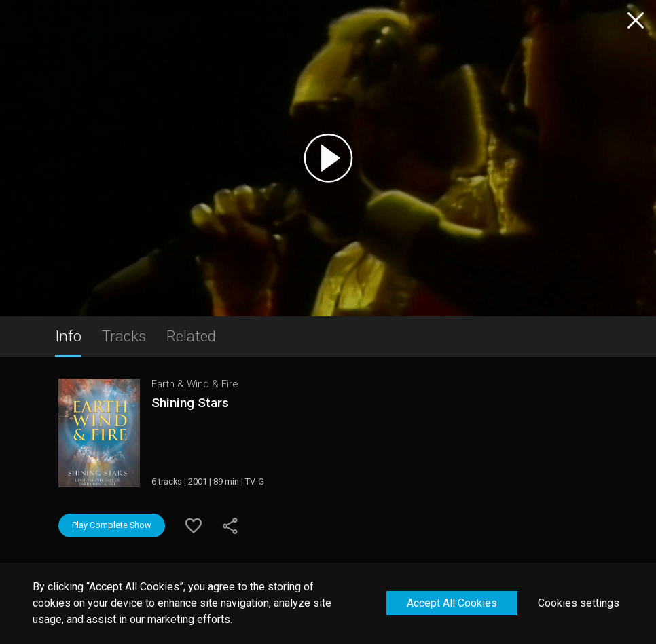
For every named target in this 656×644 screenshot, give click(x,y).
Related (191, 336)
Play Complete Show (112, 525)
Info (68, 336)
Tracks (124, 336)
